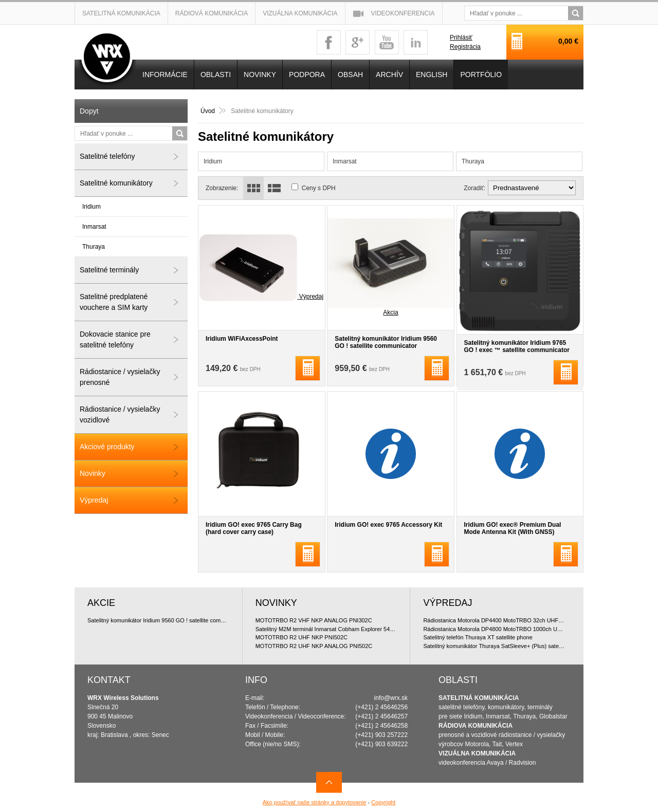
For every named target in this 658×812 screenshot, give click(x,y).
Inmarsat (345, 161)
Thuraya (473, 161)
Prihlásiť (461, 38)
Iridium (213, 161)
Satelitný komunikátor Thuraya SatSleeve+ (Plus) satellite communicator (494, 646)
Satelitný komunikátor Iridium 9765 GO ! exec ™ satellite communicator (517, 346)
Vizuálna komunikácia (300, 13)
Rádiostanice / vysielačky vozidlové (120, 414)
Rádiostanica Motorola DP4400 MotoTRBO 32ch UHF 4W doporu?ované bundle (494, 620)
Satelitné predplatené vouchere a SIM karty (114, 302)
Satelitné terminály (109, 270)
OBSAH (350, 75)
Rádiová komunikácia (212, 13)
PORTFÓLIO (481, 75)
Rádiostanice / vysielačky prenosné (120, 377)
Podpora (307, 75)
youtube (387, 42)
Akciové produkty (107, 447)
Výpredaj (94, 500)
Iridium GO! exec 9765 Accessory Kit (388, 525)
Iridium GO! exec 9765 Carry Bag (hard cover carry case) (254, 528)
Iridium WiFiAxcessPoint (242, 339)
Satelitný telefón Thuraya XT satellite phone (478, 637)
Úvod (208, 111)
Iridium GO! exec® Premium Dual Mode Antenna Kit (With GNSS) (513, 528)
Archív (389, 75)
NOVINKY (260, 75)
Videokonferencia (403, 13)
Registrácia (465, 47)
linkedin (416, 42)
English (432, 75)
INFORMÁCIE (165, 75)
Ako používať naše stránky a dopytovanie (315, 802)
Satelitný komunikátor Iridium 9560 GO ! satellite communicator (386, 342)
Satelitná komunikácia (121, 13)
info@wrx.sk (391, 698)
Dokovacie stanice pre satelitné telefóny (115, 339)
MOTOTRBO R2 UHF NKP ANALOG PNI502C (314, 646)
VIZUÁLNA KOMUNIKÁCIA (477, 753)
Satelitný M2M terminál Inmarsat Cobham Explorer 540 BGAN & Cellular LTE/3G (326, 629)
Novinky (93, 473)
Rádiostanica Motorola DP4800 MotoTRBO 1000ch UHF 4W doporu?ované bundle (494, 629)
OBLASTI (216, 75)
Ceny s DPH (319, 188)
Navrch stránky (329, 782)
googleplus (358, 42)
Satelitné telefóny (107, 156)
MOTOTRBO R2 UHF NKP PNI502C (301, 637)
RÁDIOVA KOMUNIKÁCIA (476, 726)
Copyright (383, 802)
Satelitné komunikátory (116, 183)
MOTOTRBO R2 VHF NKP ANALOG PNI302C (314, 620)
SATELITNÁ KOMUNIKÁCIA (479, 698)
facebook (329, 42)
